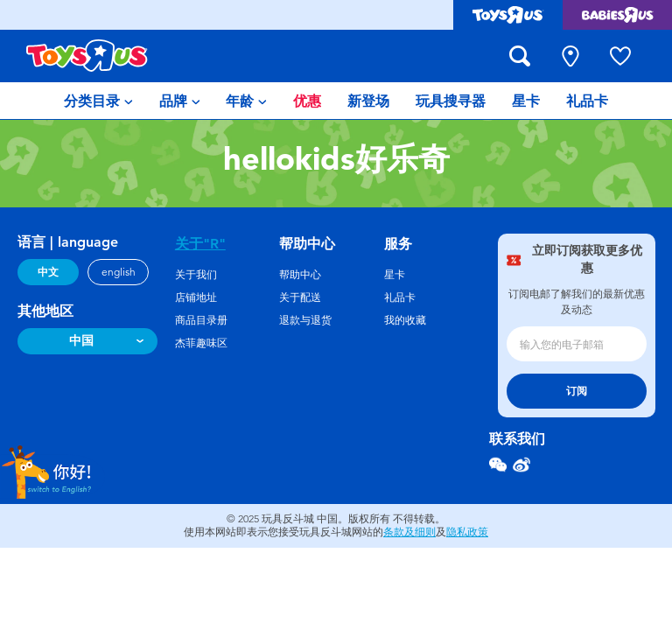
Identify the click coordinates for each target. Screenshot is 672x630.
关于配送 (300, 297)
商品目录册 (201, 320)
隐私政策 (467, 532)
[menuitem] (98, 101)
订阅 (577, 391)
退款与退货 (305, 320)
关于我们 (196, 275)
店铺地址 (196, 297)
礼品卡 (400, 297)
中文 (48, 272)
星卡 (395, 275)
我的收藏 (405, 320)
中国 (81, 341)
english (119, 272)
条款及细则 (409, 532)
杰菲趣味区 (201, 343)
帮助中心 (300, 275)
